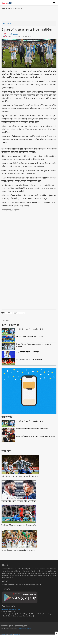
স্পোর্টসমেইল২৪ (13, 34)
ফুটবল (9, 23)
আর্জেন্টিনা (9, 313)
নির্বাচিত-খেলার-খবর (19, 313)
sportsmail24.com (24, 628)
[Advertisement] (26, 15)
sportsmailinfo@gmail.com (11, 610)
